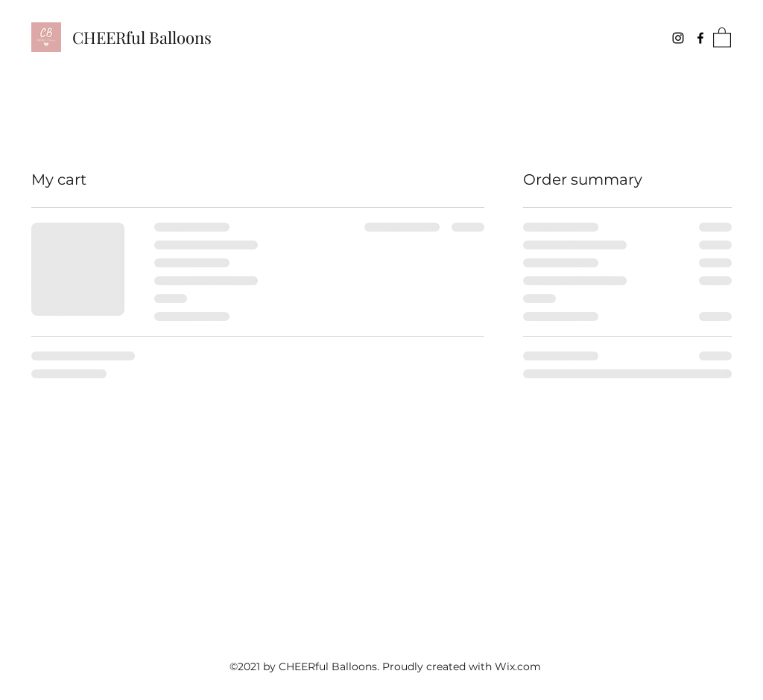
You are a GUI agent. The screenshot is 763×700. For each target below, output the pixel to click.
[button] (722, 37)
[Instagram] (678, 38)
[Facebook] (700, 38)
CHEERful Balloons (142, 37)
